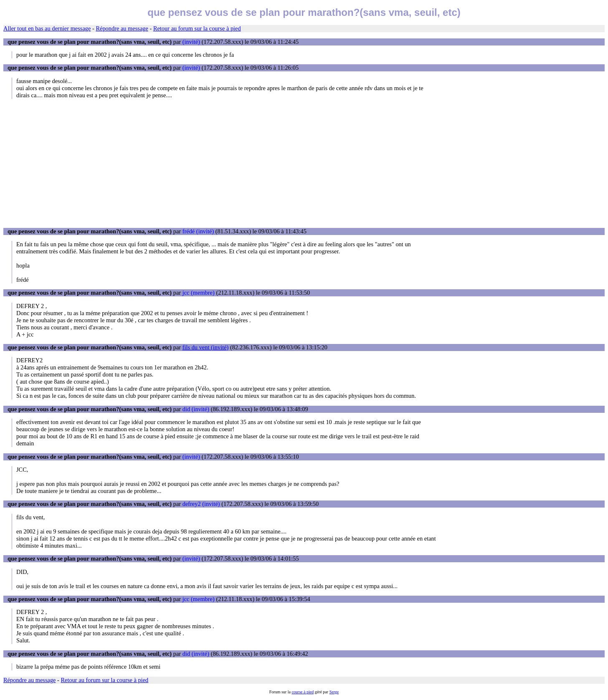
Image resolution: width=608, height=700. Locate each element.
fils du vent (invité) (206, 347)
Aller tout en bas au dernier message (47, 28)
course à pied (303, 692)
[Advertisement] (304, 163)
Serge (334, 692)
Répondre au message (122, 28)
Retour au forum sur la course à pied (197, 28)
